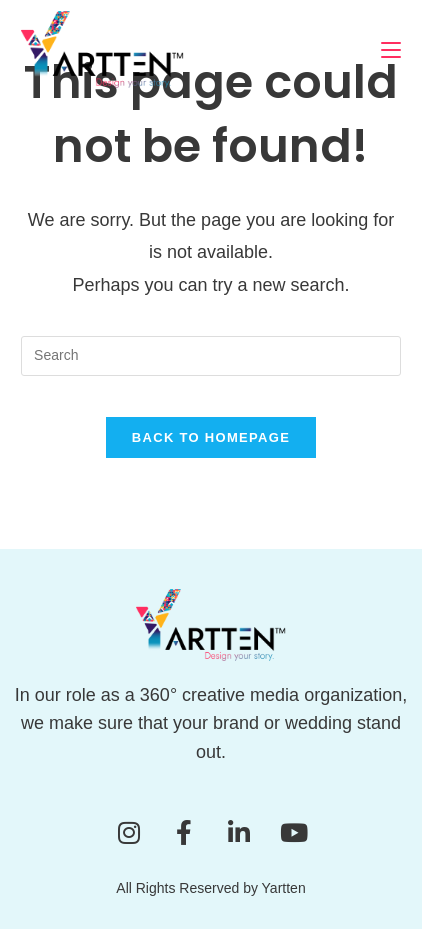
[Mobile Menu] (391, 49)
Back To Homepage (211, 437)
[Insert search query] (211, 356)
